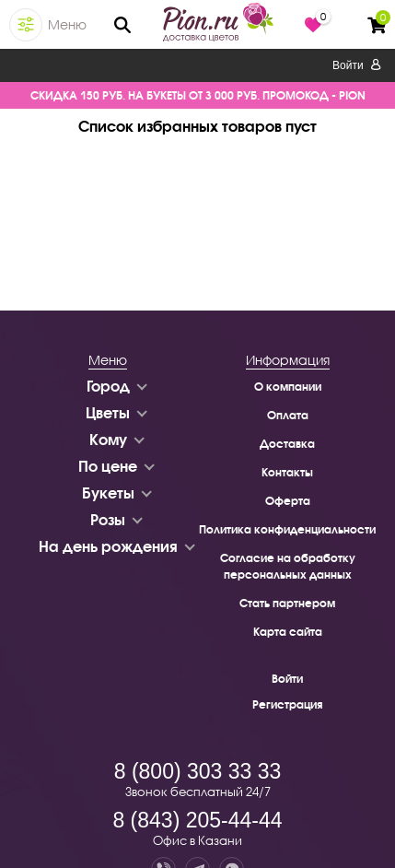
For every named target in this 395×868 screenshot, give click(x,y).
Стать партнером (287, 603)
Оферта (288, 501)
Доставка (287, 444)
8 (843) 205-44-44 (197, 820)
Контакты (287, 472)
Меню (67, 24)
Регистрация (287, 704)
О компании (288, 387)
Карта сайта (288, 632)
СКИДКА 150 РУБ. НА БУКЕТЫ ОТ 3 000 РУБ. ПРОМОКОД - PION (198, 95)
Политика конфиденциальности (287, 529)
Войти (357, 65)
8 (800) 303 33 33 (198, 771)
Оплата (288, 415)
